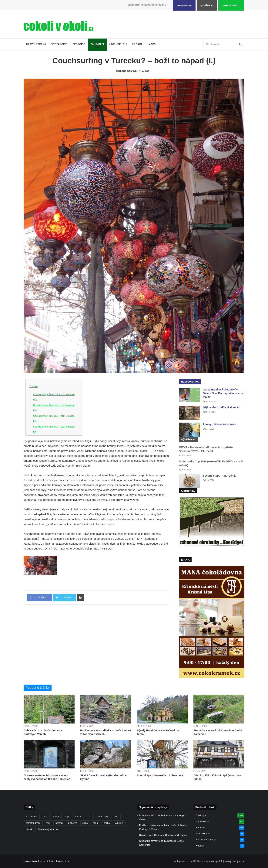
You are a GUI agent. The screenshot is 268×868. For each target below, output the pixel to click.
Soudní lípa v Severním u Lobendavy (160, 775)
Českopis (79, 44)
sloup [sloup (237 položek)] (96, 823)
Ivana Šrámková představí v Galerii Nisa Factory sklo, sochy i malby (224, 393)
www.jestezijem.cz (234, 861)
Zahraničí (97, 44)
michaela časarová (126, 71)
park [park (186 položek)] (48, 823)
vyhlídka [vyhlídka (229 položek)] (119, 823)
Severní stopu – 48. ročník (219, 476)
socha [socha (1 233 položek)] (107, 823)
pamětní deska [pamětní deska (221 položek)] (33, 823)
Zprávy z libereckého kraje (219, 424)
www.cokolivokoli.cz (34, 861)
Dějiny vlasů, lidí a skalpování (222, 407)
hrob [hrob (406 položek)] (45, 817)
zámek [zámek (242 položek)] (29, 829)
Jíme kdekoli (118, 44)
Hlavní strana (36, 44)
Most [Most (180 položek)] (116, 817)
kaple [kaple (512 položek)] (67, 817)
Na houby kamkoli (206, 840)
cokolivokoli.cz (231, 5)
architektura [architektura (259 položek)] (32, 817)
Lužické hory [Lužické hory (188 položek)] (102, 817)
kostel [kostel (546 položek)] (78, 817)
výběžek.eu (207, 5)
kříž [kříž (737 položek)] (88, 817)
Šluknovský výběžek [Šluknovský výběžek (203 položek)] (48, 829)
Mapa (152, 44)
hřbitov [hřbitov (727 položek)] (56, 817)
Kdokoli (138, 44)
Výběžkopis (59, 44)
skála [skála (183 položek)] (85, 823)
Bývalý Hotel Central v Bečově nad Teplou (163, 835)
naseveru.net (184, 5)
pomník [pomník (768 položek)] (59, 823)
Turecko (33, 386)
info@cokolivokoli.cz (58, 861)
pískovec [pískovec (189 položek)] (73, 823)
